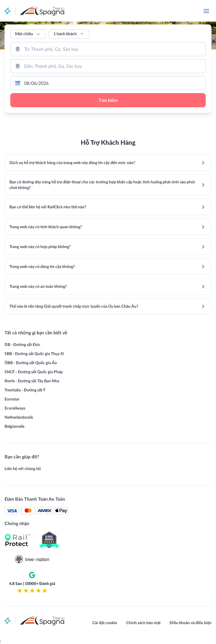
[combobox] (108, 49)
